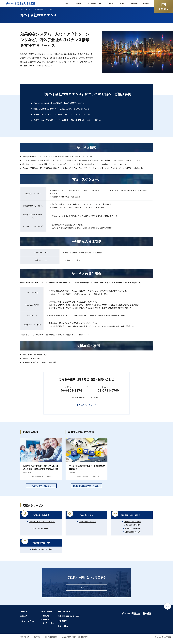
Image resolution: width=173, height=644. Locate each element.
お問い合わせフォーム (87, 405)
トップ (22, 9)
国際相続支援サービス (133, 536)
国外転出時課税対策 (133, 529)
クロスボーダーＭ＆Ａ (42, 532)
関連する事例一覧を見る (41, 489)
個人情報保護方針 (51, 641)
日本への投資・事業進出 (87, 525)
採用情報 (146, 3)
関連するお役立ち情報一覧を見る (86, 489)
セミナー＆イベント (95, 3)
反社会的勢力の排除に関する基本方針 (75, 641)
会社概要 (134, 3)
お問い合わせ (164, 7)
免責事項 (37, 641)
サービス (68, 3)
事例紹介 (79, 3)
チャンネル (122, 3)
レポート (110, 3)
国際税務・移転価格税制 (133, 525)
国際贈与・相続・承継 (133, 532)
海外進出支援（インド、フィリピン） (42, 525)
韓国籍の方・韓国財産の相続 (42, 553)
